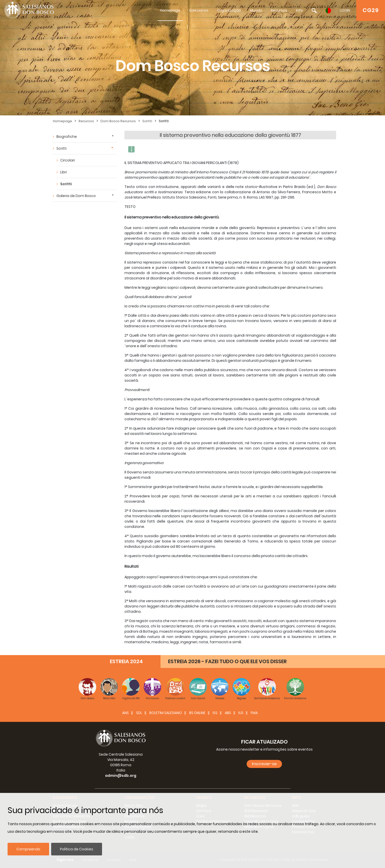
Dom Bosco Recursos (118, 121)
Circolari (68, 160)
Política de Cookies (77, 849)
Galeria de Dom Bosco (76, 196)
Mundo (256, 10)
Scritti (147, 121)
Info (299, 10)
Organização (229, 10)
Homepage (170, 10)
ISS (215, 713)
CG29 (371, 10)
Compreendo (28, 849)
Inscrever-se (264, 764)
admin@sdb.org (121, 776)
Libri (63, 172)
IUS (241, 713)
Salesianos (199, 10)
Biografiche (67, 137)
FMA (254, 713)
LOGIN (345, 10)
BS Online (197, 713)
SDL (139, 713)
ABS (228, 713)
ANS (125, 713)
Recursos (279, 10)
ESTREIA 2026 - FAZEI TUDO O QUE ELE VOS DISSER (227, 661)
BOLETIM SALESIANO (166, 713)
